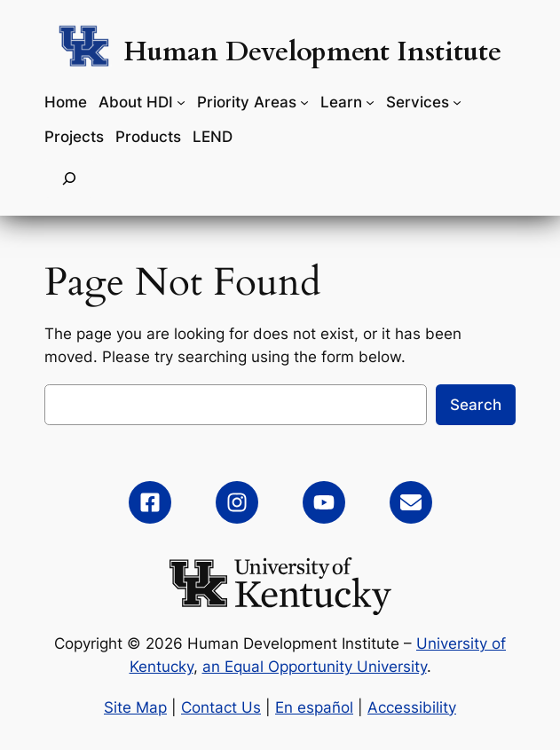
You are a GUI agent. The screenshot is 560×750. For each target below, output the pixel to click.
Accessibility (412, 707)
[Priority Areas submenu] (304, 102)
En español (314, 707)
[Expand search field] (69, 178)
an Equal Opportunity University (315, 667)
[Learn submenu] (370, 102)
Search (476, 405)
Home (66, 102)
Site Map (135, 707)
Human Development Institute (312, 52)
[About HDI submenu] (181, 102)
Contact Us (221, 707)
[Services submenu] (457, 102)
